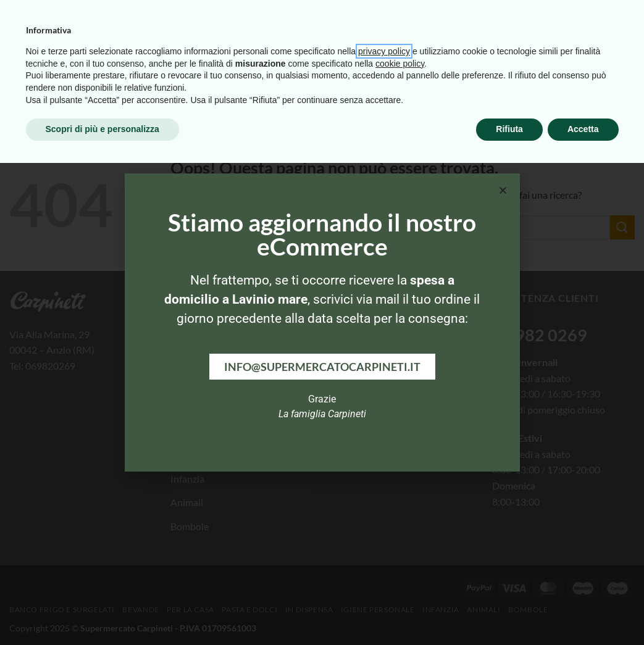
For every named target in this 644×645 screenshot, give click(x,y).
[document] (322, 322)
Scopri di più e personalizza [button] (102, 611)
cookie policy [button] (400, 546)
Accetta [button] (583, 611)
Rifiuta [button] (509, 611)
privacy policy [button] (384, 533)
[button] (503, 190)
